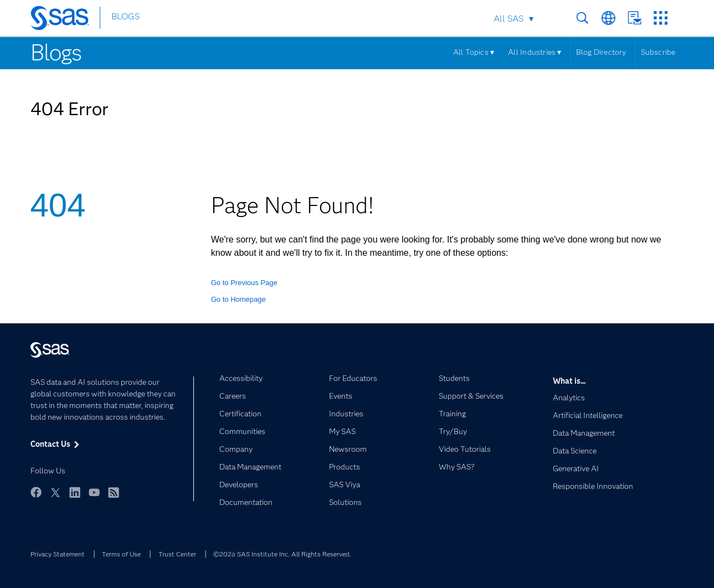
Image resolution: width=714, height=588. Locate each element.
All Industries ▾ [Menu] (535, 52)
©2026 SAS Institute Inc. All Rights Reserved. (282, 554)
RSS (114, 492)
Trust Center (177, 554)
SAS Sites (661, 18)
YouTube (94, 492)
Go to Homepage (238, 299)
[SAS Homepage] (65, 20)
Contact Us (635, 18)
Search (582, 18)
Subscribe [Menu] (658, 52)
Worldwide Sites (608, 18)
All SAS (508, 19)
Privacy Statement (58, 554)
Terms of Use (121, 554)
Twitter (55, 492)
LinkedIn (75, 492)
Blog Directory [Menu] (601, 52)
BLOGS (125, 19)
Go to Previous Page (244, 283)
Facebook (36, 492)
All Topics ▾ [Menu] (474, 52)
